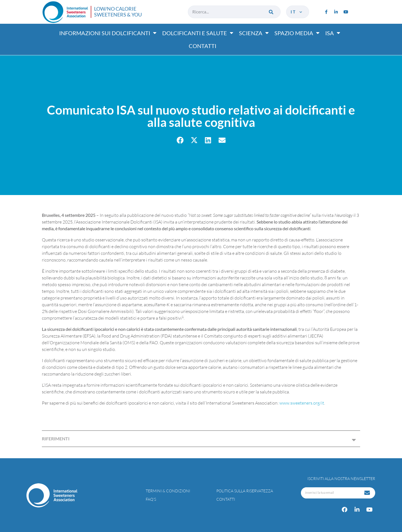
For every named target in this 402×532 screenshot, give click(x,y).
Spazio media (297, 33)
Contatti (203, 46)
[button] (180, 140)
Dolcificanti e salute (198, 33)
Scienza (254, 33)
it (297, 12)
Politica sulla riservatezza (245, 491)
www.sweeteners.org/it (302, 403)
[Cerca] (271, 12)
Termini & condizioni (168, 491)
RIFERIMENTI (56, 439)
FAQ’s (151, 499)
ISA (333, 33)
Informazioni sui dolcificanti (108, 33)
